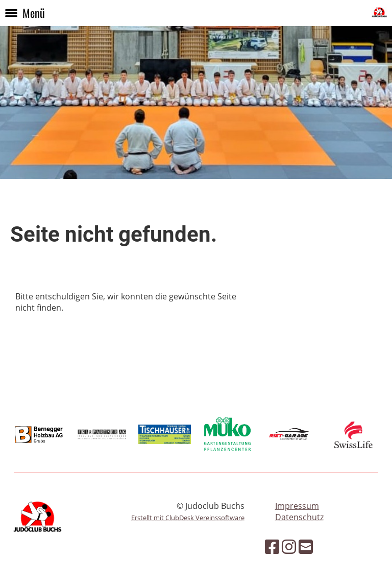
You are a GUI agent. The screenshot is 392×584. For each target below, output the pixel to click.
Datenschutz (299, 517)
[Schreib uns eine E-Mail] (306, 546)
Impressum (297, 506)
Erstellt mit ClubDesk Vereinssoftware (188, 518)
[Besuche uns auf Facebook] (272, 546)
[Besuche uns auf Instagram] (289, 546)
